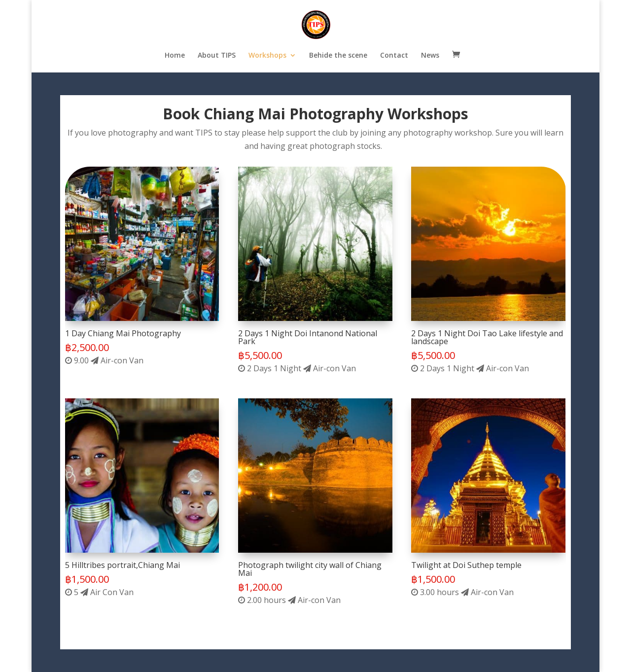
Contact (394, 56)
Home (175, 56)
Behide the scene (338, 56)
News (430, 56)
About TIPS (217, 56)
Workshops (267, 56)
